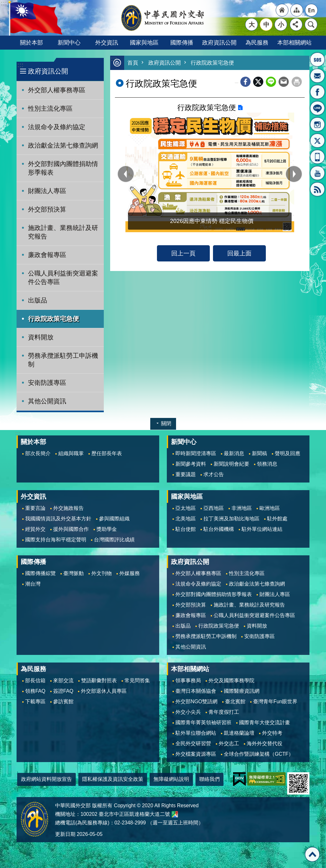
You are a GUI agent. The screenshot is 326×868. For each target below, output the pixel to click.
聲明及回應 (287, 453)
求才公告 (214, 474)
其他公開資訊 (47, 401)
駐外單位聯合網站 (196, 733)
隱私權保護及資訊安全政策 (113, 779)
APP (317, 157)
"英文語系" (311, 10)
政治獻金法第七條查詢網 (63, 145)
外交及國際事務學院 (231, 681)
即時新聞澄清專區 (196, 453)
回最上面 (239, 253)
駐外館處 (277, 519)
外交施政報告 (68, 508)
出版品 (38, 300)
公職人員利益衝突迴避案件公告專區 (63, 278)
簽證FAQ (63, 691)
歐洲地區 (270, 508)
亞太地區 (186, 508)
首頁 (133, 63)
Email (284, 82)
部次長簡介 (38, 453)
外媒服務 (130, 573)
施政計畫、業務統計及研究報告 (63, 232)
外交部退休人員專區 (104, 691)
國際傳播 (182, 42)
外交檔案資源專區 (196, 754)
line (271, 82)
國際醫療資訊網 (242, 691)
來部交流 (63, 681)
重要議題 (186, 474)
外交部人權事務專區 (57, 90)
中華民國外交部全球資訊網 (163, 18)
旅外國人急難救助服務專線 (317, 59)
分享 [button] (296, 24)
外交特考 (272, 733)
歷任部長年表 (107, 453)
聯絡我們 (209, 779)
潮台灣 (33, 584)
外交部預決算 (47, 209)
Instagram (317, 124)
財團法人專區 (47, 191)
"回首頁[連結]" (282, 10)
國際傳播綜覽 (40, 573)
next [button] (294, 174)
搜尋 (311, 24)
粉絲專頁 (317, 92)
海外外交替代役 (265, 743)
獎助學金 (107, 529)
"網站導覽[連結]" (297, 10)
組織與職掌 (71, 453)
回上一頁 (183, 253)
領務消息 (267, 464)
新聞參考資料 (191, 464)
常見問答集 (137, 681)
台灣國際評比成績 (114, 540)
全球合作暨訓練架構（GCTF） (259, 754)
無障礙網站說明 (171, 779)
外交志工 (229, 743)
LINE (317, 108)
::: (20, 65)
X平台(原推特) (317, 141)
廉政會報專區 (47, 255)
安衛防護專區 (47, 383)
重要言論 (35, 508)
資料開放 (41, 337)
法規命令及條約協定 (57, 127)
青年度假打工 (224, 712)
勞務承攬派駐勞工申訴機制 (63, 360)
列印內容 (297, 82)
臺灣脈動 (74, 573)
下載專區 (35, 701)
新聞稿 (259, 453)
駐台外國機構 (219, 529)
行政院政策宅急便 (53, 319)
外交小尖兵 (188, 712)
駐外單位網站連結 (262, 529)
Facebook (245, 82)
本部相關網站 (294, 42)
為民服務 (257, 42)
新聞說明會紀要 (231, 464)
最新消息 (234, 453)
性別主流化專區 (50, 108)
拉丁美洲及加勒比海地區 (231, 519)
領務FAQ (35, 691)
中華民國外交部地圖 (175, 814)
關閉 (166, 424)
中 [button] (266, 24)
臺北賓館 (235, 701)
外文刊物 (102, 573)
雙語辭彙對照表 (99, 681)
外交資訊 (107, 42)
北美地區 (186, 519)
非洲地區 (242, 508)
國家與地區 (144, 42)
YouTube (317, 173)
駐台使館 (186, 529)
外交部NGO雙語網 (196, 701)
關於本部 (32, 42)
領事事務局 (188, 681)
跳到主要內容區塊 (3, 3)
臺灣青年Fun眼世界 (275, 701)
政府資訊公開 (219, 42)
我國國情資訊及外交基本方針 (58, 519)
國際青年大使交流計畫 (265, 722)
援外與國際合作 (71, 529)
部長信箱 (317, 76)
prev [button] (126, 174)
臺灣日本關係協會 (196, 691)
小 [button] (281, 24)
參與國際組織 (114, 519)
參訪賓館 (63, 701)
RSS (317, 189)
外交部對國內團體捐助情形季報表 (63, 168)
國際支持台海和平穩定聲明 (56, 540)
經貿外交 (35, 529)
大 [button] (252, 24)
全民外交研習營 (193, 743)
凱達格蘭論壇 (239, 733)
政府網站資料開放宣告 (46, 779)
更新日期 (65, 834)
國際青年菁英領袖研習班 (203, 722)
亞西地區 (214, 508)
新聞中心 (69, 42)
